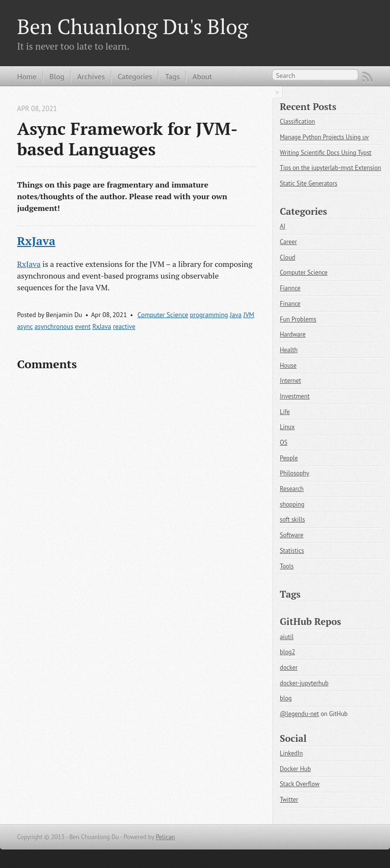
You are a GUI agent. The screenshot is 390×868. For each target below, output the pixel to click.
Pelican (165, 837)
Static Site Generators (309, 183)
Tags (172, 76)
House (288, 366)
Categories (135, 76)
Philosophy (294, 473)
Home (27, 76)
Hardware (293, 334)
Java (236, 315)
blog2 (287, 652)
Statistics (292, 551)
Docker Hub (295, 769)
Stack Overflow (300, 784)
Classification (297, 122)
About (202, 76)
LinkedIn (291, 753)
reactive (124, 326)
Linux (287, 427)
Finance (290, 304)
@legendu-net (299, 714)
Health (289, 350)
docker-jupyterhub (304, 683)
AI (283, 226)
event (83, 326)
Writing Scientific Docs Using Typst (326, 153)
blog (286, 698)
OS (284, 443)
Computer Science (163, 315)
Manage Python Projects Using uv (324, 137)
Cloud (288, 257)
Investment (295, 396)
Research (292, 489)
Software (292, 535)
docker (289, 668)
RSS (368, 77)
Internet (291, 381)
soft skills (292, 519)
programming (209, 315)
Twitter (289, 800)
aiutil (287, 637)
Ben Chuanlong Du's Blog (133, 26)
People (289, 458)
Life (285, 412)
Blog (57, 76)
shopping (292, 504)
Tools (287, 566)
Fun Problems (298, 319)
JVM (249, 315)
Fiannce (290, 288)
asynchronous (54, 326)
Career (288, 242)
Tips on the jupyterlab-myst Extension (331, 168)
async (25, 326)
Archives (91, 76)
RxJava (36, 241)
